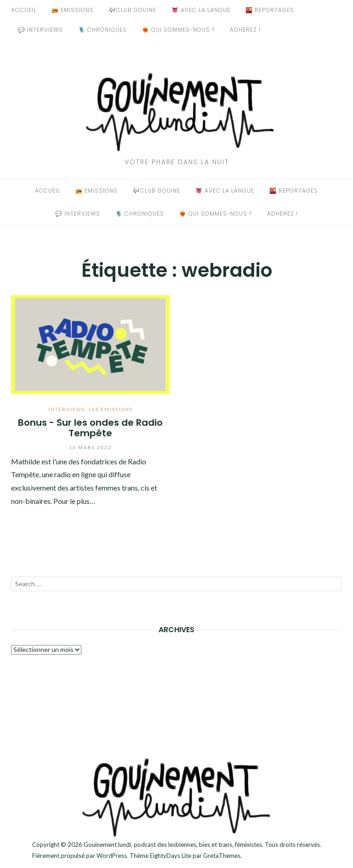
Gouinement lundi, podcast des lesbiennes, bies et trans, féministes (173, 845)
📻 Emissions (73, 10)
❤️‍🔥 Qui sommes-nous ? (178, 30)
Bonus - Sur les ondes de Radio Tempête (90, 428)
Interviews (67, 409)
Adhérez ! (245, 30)
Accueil (24, 10)
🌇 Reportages (270, 10)
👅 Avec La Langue (201, 10)
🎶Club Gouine (133, 10)
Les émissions (111, 409)
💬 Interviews (40, 30)
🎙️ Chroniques (102, 30)
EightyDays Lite (171, 856)
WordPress (112, 856)
